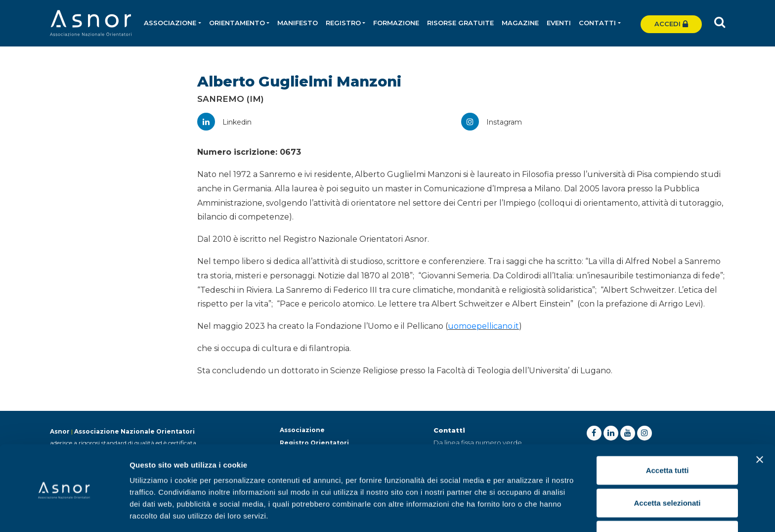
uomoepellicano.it (483, 326)
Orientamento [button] (237, 23)
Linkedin (224, 122)
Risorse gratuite (461, 23)
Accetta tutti (667, 435)
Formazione (397, 23)
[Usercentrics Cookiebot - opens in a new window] (64, 513)
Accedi (671, 24)
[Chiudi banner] (760, 424)
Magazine (521, 23)
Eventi (559, 23)
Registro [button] (344, 23)
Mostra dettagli (520, 512)
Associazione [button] (171, 23)
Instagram (492, 122)
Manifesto (298, 23)
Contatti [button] (598, 23)
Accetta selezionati (667, 467)
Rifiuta (667, 500)
